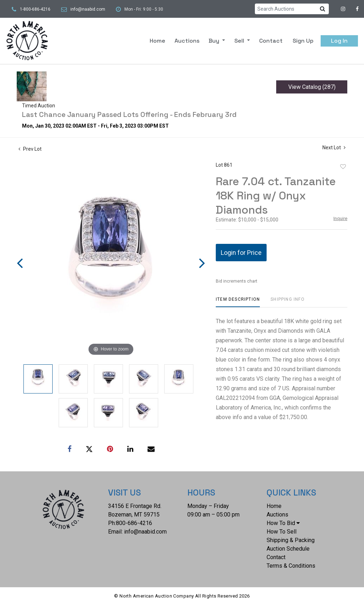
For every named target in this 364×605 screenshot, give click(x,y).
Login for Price (241, 253)
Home (157, 41)
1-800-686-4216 (35, 9)
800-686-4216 (134, 523)
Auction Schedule (288, 549)
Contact (271, 41)
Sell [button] (240, 41)
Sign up (303, 41)
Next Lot (334, 148)
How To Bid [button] (283, 523)
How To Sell (282, 532)
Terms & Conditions (291, 566)
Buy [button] (215, 41)
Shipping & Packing (291, 540)
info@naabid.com (88, 9)
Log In (339, 41)
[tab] (238, 302)
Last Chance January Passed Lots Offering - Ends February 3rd (129, 114)
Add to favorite (343, 167)
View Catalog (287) (312, 87)
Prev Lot (30, 149)
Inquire (340, 218)
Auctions (187, 41)
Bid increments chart (237, 281)
